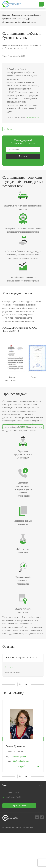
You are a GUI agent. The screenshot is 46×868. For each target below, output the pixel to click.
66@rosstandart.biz (21, 761)
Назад (9, 129)
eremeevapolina (19, 757)
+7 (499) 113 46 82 (13, 792)
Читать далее (11, 667)
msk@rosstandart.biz (14, 797)
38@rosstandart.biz (32, 118)
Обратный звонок (19, 806)
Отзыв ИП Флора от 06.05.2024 (21, 658)
